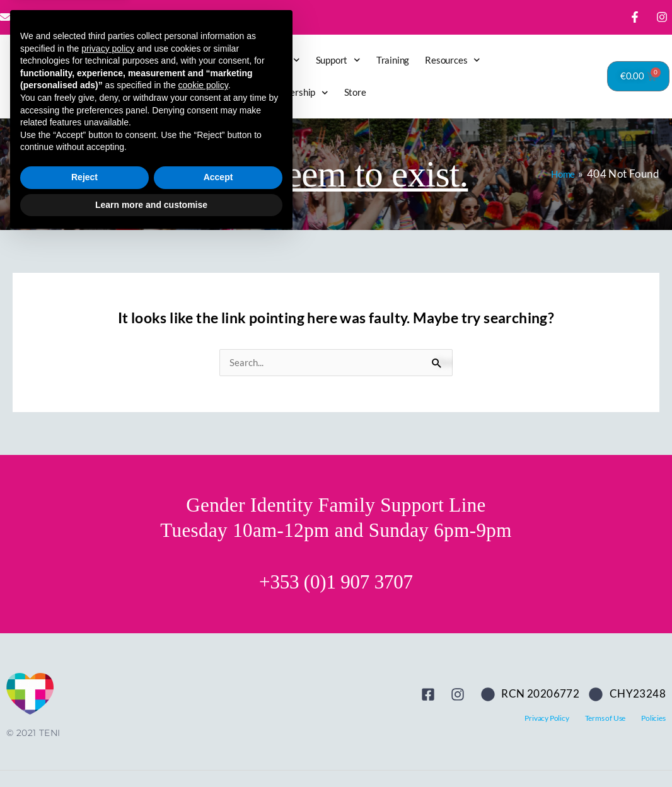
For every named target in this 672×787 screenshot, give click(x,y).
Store (355, 92)
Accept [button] (218, 725)
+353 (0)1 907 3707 (336, 583)
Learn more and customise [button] (151, 752)
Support (338, 60)
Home (146, 60)
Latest (188, 60)
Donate (231, 60)
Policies (653, 719)
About (281, 60)
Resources (453, 60)
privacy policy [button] (108, 596)
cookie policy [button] (203, 633)
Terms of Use (605, 719)
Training (393, 60)
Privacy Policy (547, 719)
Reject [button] (84, 725)
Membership (296, 93)
